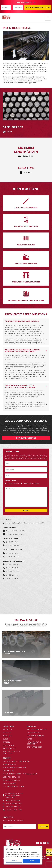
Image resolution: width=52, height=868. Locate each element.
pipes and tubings (35, 736)
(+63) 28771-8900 (13, 800)
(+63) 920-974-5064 (14, 804)
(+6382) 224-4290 (12, 564)
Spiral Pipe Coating (12, 780)
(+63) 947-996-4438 (14, 810)
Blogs (6, 739)
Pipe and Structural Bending (17, 761)
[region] (23, 855)
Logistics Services (11, 777)
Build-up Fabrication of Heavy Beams (20, 774)
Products (7, 729)
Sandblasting (9, 783)
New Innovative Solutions (34, 743)
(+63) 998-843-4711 (13, 807)
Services (7, 733)
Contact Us (8, 745)
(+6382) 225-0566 (12, 575)
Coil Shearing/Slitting (13, 786)
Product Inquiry (13, 483)
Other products (35, 747)
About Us (7, 736)
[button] (26, 322)
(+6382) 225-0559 (12, 568)
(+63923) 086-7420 (13, 557)
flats (30, 739)
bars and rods (34, 733)
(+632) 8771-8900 (12, 542)
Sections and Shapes (37, 729)
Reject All (14, 861)
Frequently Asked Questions (11, 752)
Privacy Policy (9, 748)
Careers (7, 742)
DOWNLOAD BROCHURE (26, 438)
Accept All (32, 861)
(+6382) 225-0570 (12, 578)
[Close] (41, 848)
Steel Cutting (9, 764)
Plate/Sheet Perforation (14, 768)
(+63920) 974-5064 (13, 545)
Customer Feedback (31, 483)
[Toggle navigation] (48, 17)
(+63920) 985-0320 (13, 571)
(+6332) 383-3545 (12, 553)
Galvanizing (8, 771)
